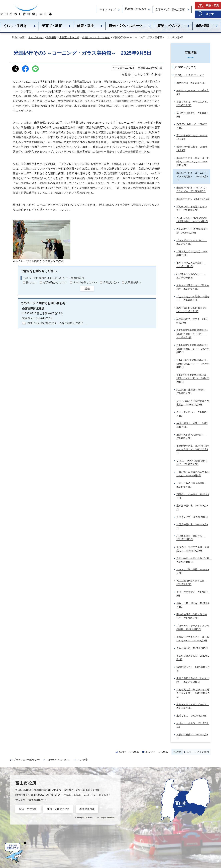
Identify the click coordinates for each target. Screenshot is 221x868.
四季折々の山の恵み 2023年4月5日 (193, 496)
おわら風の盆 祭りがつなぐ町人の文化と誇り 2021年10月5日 (193, 693)
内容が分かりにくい (55, 282)
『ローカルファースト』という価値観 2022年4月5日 (193, 628)
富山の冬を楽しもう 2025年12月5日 (192, 137)
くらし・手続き (15, 26)
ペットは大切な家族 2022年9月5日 (193, 571)
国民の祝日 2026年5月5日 (191, 83)
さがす (210, 14)
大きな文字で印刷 (146, 75)
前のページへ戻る (129, 752)
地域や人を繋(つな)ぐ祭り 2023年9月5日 (191, 437)
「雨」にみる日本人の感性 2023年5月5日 (192, 485)
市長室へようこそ (69, 37)
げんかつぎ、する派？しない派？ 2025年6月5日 (192, 208)
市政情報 (51, 37)
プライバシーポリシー (26, 760)
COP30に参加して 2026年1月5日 (192, 126)
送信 (87, 288)
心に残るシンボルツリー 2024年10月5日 (190, 276)
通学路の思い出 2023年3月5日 (192, 507)
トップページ (36, 37)
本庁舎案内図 (87, 809)
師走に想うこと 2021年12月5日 (193, 669)
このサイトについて (58, 760)
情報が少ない (111, 282)
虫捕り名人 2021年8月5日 (191, 716)
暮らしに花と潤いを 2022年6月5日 (193, 605)
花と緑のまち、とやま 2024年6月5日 (192, 321)
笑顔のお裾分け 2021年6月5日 (192, 736)
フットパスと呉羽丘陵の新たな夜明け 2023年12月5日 (193, 403)
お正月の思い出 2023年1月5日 (192, 526)
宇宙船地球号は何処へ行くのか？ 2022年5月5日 (192, 616)
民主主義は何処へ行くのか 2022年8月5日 (192, 583)
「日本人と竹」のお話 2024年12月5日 (192, 253)
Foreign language (135, 9)
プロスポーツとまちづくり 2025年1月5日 (192, 242)
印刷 (125, 74)
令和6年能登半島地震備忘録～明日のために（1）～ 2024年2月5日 (193, 378)
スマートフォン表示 (198, 752)
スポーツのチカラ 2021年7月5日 (193, 725)
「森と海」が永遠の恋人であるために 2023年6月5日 (193, 474)
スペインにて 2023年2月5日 (192, 517)
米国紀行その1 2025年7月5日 (193, 199)
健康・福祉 (85, 26)
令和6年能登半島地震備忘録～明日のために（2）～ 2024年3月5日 (193, 364)
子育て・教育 (52, 26)
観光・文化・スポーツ (126, 26)
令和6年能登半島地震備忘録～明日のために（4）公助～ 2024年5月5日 (192, 334)
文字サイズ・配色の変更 (170, 10)
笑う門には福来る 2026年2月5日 (193, 115)
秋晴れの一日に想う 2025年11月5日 (192, 149)
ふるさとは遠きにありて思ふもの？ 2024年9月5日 (193, 287)
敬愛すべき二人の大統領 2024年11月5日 (190, 265)
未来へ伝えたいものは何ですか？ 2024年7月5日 (192, 310)
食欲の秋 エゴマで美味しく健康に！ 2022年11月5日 (193, 549)
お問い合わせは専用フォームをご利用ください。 (57, 323)
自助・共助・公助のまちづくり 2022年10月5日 (193, 560)
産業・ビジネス (169, 26)
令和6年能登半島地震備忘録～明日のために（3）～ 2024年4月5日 (193, 349)
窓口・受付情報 (28, 809)
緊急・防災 (212, 5)
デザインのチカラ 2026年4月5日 (193, 92)
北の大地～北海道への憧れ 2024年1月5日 (192, 392)
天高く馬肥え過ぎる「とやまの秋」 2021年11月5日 (193, 680)
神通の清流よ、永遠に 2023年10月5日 (192, 425)
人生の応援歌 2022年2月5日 (192, 648)
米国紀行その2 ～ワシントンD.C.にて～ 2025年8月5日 (191, 189)
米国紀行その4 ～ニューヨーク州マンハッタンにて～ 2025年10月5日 (193, 161)
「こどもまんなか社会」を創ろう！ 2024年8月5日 (193, 298)
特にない (31, 282)
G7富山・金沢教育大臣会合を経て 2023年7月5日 (192, 463)
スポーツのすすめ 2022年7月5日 (193, 594)
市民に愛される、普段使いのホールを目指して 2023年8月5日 (193, 449)
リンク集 (83, 760)
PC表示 (177, 752)
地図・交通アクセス (58, 809)
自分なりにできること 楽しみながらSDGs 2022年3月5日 (193, 639)
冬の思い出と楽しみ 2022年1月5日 (193, 658)
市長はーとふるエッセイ (96, 37)
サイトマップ (107, 10)
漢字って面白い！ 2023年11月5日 (192, 414)
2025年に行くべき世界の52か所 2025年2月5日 (192, 231)
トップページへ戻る (157, 752)
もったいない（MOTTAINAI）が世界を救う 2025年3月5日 (192, 220)
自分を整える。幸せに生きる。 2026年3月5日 (193, 104)
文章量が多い (133, 282)
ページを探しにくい (85, 282)
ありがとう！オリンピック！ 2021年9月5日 (193, 706)
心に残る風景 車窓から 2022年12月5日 (190, 538)
